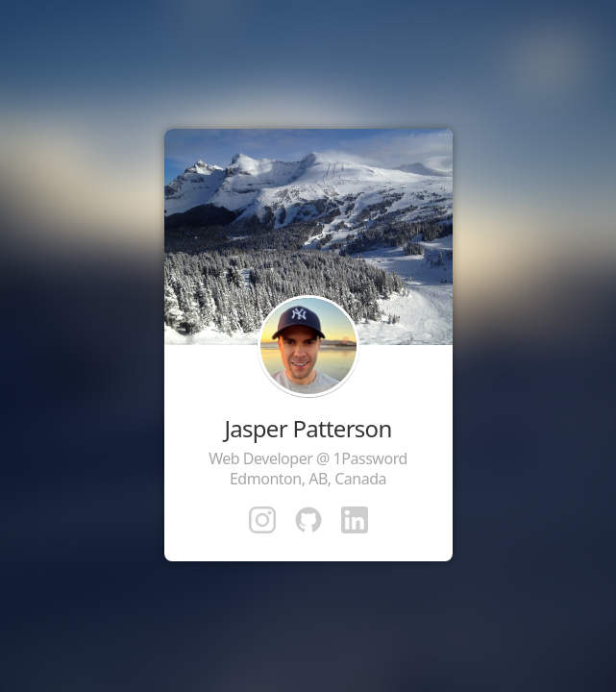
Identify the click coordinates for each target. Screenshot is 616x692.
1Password (370, 458)
